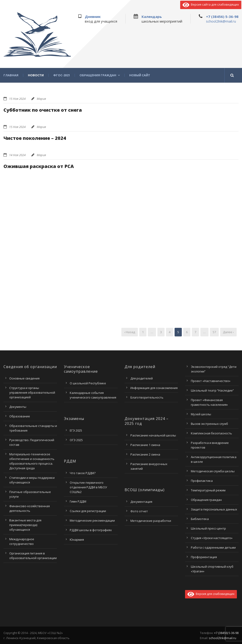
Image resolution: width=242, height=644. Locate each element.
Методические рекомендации (92, 520)
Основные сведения (24, 378)
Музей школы (201, 414)
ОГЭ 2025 (76, 440)
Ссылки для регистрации (88, 511)
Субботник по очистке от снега (43, 110)
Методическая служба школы (213, 471)
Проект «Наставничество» (211, 381)
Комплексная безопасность (211, 433)
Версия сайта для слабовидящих (211, 4)
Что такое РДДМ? (83, 473)
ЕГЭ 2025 (76, 430)
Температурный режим (208, 490)
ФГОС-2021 (62, 75)
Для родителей (142, 378)
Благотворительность (147, 397)
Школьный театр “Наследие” (212, 390)
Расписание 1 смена (145, 445)
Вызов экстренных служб (209, 424)
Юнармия (77, 540)
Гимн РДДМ (78, 501)
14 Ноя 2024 (17, 155)
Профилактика (202, 481)
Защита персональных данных (214, 509)
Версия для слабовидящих (211, 594)
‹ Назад (130, 332)
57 (214, 332)
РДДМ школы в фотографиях (91, 530)
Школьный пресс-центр (208, 528)
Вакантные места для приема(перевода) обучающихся (25, 525)
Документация (141, 502)
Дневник (93, 17)
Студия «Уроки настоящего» (212, 538)
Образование (20, 416)
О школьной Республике (88, 383)
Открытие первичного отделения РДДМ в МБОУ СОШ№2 (88, 487)
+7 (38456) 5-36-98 (222, 17)
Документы (18, 407)
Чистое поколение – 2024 (35, 138)
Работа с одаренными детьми (213, 547)
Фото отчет (139, 511)
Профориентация (204, 557)
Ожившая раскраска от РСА (39, 166)
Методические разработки (151, 521)
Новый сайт (140, 75)
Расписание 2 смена (145, 454)
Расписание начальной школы (153, 435)
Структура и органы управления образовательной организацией (32, 392)
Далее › (228, 332)
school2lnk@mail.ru (221, 21)
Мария (41, 99)
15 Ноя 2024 (17, 99)
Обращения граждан (98, 75)
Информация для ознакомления (154, 388)
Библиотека (200, 519)
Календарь (152, 17)
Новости (36, 75)
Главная (11, 75)
